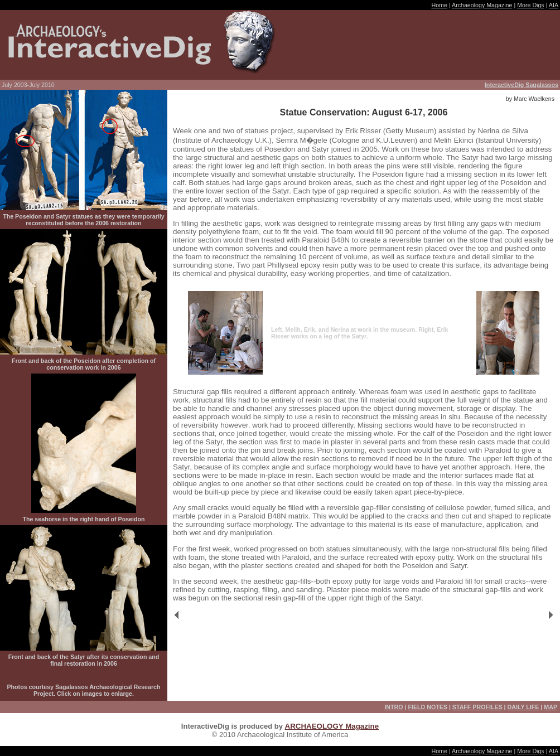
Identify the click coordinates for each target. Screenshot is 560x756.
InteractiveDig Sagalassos (522, 85)
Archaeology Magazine (482, 5)
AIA (554, 5)
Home (439, 5)
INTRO (394, 707)
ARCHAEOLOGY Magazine (332, 726)
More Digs (531, 5)
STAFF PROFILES (477, 707)
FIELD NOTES (427, 707)
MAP (551, 707)
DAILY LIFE (523, 707)
